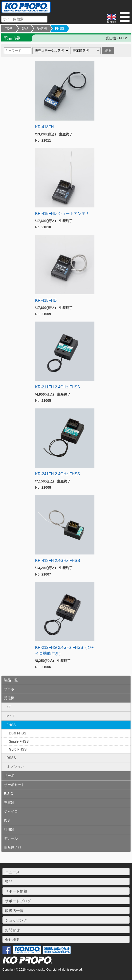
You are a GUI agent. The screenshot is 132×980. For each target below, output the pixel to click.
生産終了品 (13, 847)
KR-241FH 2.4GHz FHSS (57, 474)
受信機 (42, 28)
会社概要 (12, 940)
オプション (15, 767)
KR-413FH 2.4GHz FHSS (57, 561)
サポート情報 (16, 891)
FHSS (60, 28)
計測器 (9, 829)
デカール (11, 838)
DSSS (11, 758)
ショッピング (16, 920)
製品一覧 (11, 680)
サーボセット (14, 785)
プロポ (9, 689)
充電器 (9, 803)
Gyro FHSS (18, 749)
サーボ (9, 776)
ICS (7, 820)
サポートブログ (18, 901)
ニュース (12, 872)
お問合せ (12, 930)
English (111, 19)
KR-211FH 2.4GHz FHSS (57, 387)
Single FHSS (19, 741)
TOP (9, 28)
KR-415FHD (46, 300)
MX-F (11, 716)
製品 (25, 28)
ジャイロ (11, 811)
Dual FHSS (18, 733)
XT (9, 707)
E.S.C (9, 794)
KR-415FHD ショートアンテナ (62, 214)
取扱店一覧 (14, 911)
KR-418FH (44, 127)
